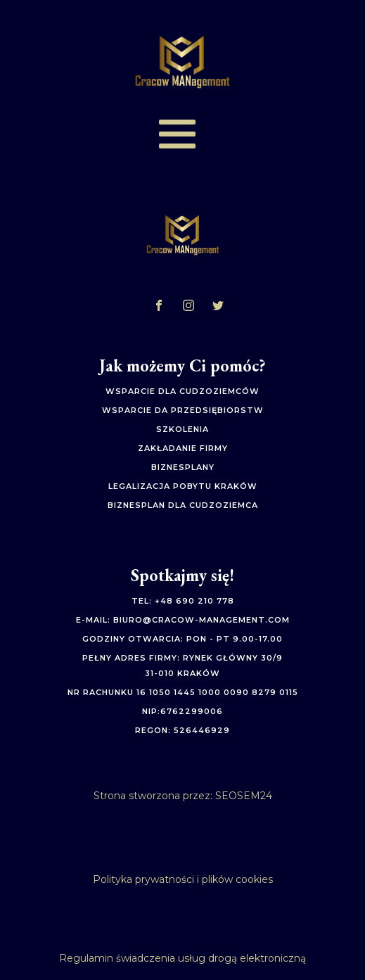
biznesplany (183, 467)
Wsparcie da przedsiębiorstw (183, 411)
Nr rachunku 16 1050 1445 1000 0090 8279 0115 (183, 693)
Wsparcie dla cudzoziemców (182, 392)
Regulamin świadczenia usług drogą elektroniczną (182, 958)
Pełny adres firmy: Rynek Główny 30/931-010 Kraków (182, 666)
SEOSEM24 (244, 796)
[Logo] (183, 62)
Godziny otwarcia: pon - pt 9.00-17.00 (182, 639)
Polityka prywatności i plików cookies (183, 879)
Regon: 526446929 (182, 731)
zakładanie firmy (183, 448)
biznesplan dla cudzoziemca (183, 505)
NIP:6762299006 (182, 712)
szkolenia (182, 429)
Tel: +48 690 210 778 (183, 601)
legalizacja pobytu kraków (183, 486)
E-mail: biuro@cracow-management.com (183, 620)
